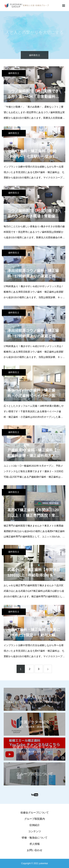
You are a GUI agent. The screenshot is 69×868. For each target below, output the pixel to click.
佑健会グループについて (35, 813)
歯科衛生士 (14, 73)
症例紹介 (35, 825)
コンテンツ (35, 831)
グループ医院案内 (35, 819)
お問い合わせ (35, 850)
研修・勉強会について (35, 838)
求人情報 (35, 844)
